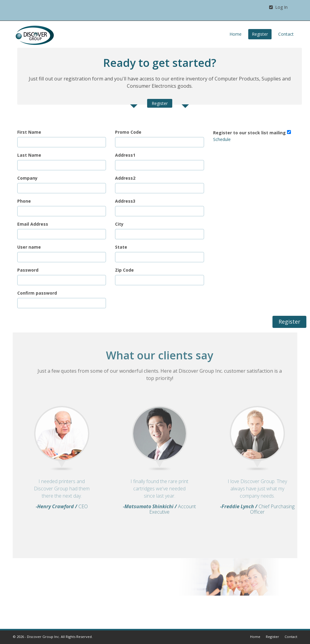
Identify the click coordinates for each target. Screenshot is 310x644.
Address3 (125, 201)
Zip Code (124, 270)
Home (236, 34)
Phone (24, 201)
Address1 (125, 155)
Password (28, 270)
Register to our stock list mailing (249, 133)
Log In (278, 7)
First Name (29, 132)
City (119, 224)
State (121, 247)
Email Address (33, 224)
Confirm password (37, 293)
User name (29, 247)
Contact (286, 34)
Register (260, 34)
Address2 (125, 178)
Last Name (29, 155)
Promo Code (128, 132)
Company (27, 178)
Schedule (222, 139)
